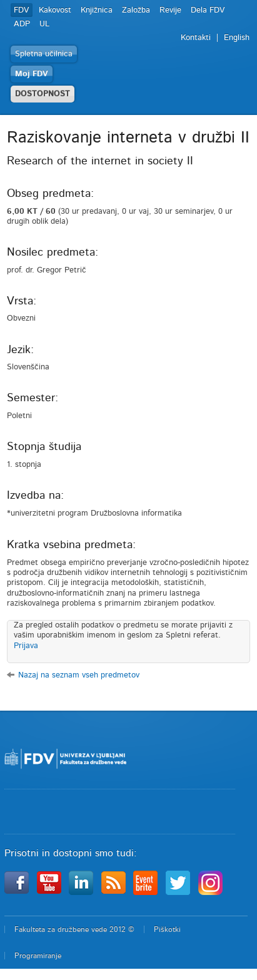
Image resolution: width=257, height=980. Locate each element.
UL (44, 24)
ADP (22, 24)
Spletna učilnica (44, 54)
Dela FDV (208, 10)
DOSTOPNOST (43, 94)
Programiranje (38, 956)
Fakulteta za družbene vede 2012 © (74, 929)
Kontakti (196, 38)
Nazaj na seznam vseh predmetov (79, 675)
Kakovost (55, 10)
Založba (136, 10)
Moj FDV (32, 74)
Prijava (26, 646)
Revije (170, 10)
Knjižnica (97, 10)
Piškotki (167, 929)
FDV (22, 10)
